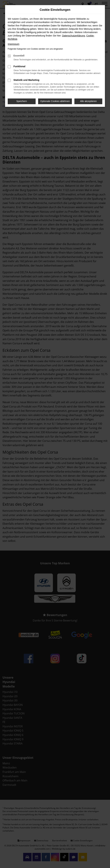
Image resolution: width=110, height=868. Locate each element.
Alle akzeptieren (88, 101)
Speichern (22, 101)
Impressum (14, 44)
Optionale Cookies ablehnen (55, 101)
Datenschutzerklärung (74, 36)
